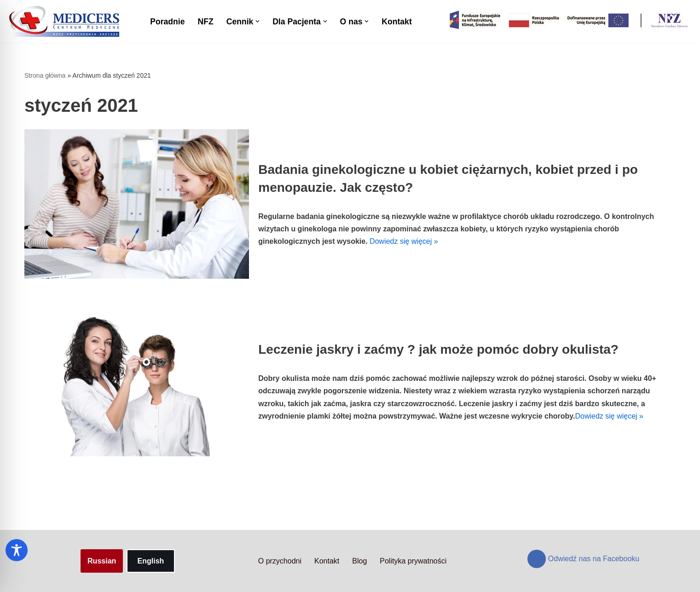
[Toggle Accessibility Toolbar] (17, 550)
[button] (257, 21)
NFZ (205, 22)
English (151, 561)
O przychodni (280, 561)
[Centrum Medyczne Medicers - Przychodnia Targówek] (64, 21)
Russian (102, 561)
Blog (359, 561)
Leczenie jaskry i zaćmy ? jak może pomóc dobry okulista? (438, 349)
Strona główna (45, 75)
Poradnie (167, 22)
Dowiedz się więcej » (404, 241)
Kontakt (397, 22)
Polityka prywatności (413, 561)
